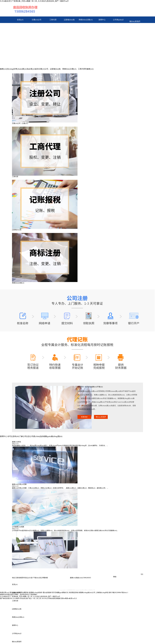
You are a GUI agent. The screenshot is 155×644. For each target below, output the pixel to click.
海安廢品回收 (74, 593)
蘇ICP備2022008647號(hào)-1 (119, 593)
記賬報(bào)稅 (69, 20)
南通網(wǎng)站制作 (36, 593)
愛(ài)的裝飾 (47, 593)
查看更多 (84, 417)
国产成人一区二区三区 (34, 598)
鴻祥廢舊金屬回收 (22, 593)
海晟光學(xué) (5, 593)
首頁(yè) (20, 20)
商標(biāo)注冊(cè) (86, 20)
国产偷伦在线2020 (6, 598)
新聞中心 (102, 20)
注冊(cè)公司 (37, 20)
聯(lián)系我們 (135, 21)
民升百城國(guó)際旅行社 (60, 593)
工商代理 (53, 20)
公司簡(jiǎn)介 (118, 20)
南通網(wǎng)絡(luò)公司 (87, 593)
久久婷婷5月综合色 (19, 598)
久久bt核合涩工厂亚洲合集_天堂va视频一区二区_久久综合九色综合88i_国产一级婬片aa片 (34, 1)
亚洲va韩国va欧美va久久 (69, 598)
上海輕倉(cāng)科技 (102, 593)
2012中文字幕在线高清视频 (51, 598)
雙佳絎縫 (13, 593)
